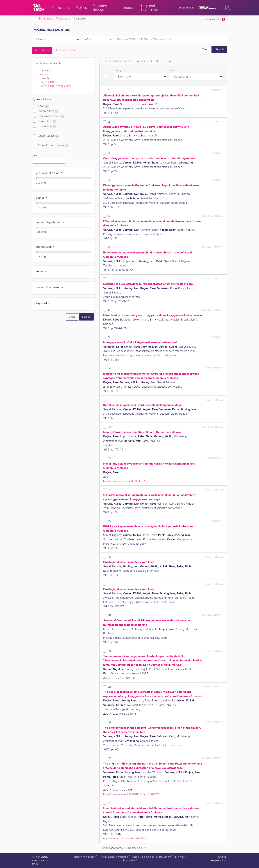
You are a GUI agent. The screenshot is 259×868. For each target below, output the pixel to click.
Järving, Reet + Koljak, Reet (56, 86)
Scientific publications (53, 146)
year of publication (49, 173)
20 (110, 687)
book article (47, 121)
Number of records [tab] (116, 61)
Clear (205, 49)
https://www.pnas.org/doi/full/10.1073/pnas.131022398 (132, 794)
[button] (227, 8)
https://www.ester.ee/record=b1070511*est (125, 839)
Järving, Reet (48, 82)
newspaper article (51, 116)
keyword (43, 303)
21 (110, 723)
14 (110, 490)
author (43, 74)
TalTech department (50, 222)
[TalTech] (39, 8)
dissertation (47, 126)
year (35, 155)
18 (110, 615)
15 (110, 521)
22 (110, 758)
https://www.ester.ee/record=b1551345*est (126, 481)
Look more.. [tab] (147, 61)
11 (109, 400)
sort (172, 70)
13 (110, 459)
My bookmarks (215, 19)
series (41, 272)
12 (110, 427)
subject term (46, 247)
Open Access (48, 136)
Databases (46, 19)
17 (109, 584)
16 (110, 557)
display (118, 70)
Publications (63, 19)
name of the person (50, 287)
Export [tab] (169, 61)
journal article (48, 111)
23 (110, 803)
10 (110, 369)
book (43, 106)
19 (110, 651)
